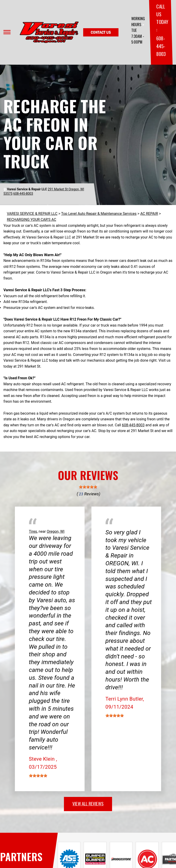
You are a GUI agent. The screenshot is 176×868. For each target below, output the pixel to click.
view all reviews (88, 803)
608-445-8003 (161, 46)
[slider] (88, 487)
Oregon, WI (56, 531)
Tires (33, 531)
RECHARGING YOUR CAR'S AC (32, 220)
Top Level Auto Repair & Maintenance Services (99, 214)
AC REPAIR (149, 214)
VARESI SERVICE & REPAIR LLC (32, 214)
